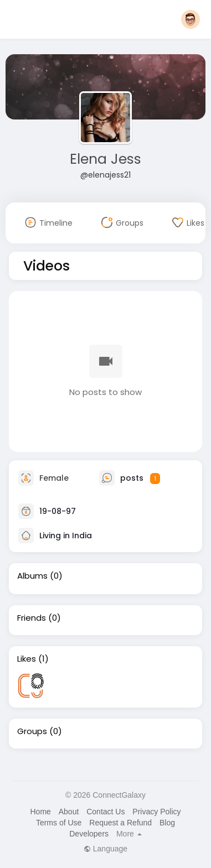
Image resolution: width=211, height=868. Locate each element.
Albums (32, 576)
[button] (191, 19)
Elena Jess (105, 159)
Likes (27, 659)
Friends (32, 618)
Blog (167, 823)
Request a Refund (120, 823)
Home (40, 812)
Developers (89, 834)
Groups (32, 731)
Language (105, 849)
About (69, 812)
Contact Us (105, 812)
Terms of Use (59, 823)
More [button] (129, 834)
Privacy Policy (156, 812)
